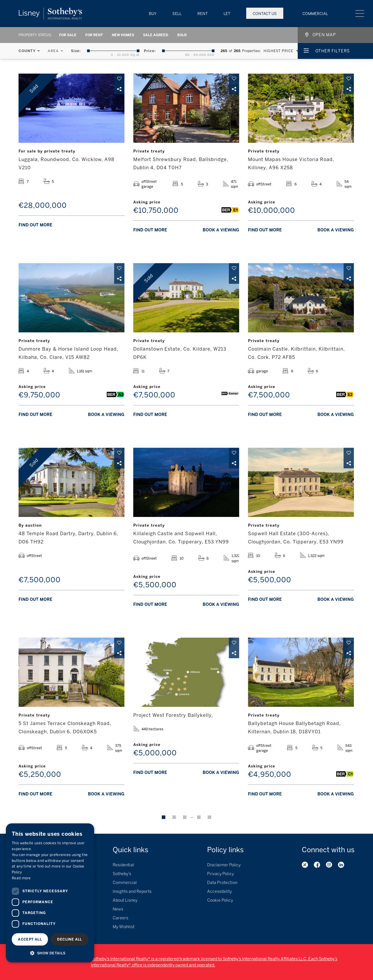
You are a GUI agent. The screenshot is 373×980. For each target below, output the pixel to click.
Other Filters (333, 51)
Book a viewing (221, 230)
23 (199, 817)
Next (209, 817)
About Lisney (125, 900)
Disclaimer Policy (224, 865)
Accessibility (219, 892)
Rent (203, 14)
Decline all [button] (69, 939)
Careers (120, 918)
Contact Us (265, 14)
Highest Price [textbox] (278, 51)
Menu (360, 14)
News (118, 909)
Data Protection (222, 883)
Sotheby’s (122, 874)
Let (227, 14)
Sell (177, 14)
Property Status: (35, 35)
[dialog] (50, 893)
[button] (50, 953)
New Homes (123, 35)
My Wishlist (124, 927)
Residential (123, 865)
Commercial (315, 14)
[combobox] (280, 51)
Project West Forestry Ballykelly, (173, 715)
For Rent (94, 35)
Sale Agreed (156, 35)
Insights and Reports (132, 892)
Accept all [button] (30, 939)
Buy (153, 14)
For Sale (68, 35)
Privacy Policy (220, 874)
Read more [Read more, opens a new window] (21, 878)
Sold (182, 35)
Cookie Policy (220, 900)
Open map (324, 35)
